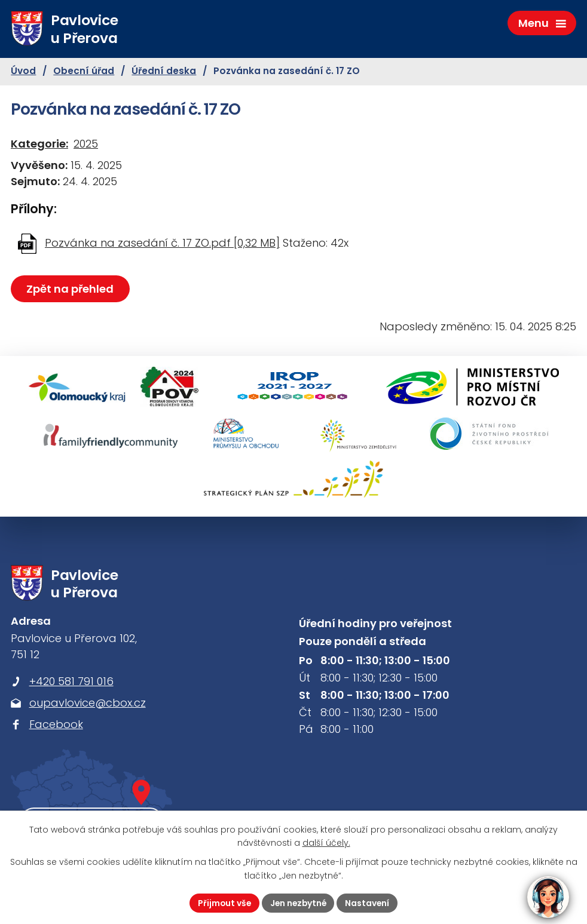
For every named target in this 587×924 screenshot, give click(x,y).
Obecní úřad (84, 73)
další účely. (326, 843)
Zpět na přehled (71, 290)
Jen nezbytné (298, 902)
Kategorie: (39, 145)
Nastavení (369, 902)
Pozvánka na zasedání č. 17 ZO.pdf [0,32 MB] (162, 244)
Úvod (23, 73)
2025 (86, 145)
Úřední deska (164, 73)
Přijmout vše (223, 902)
